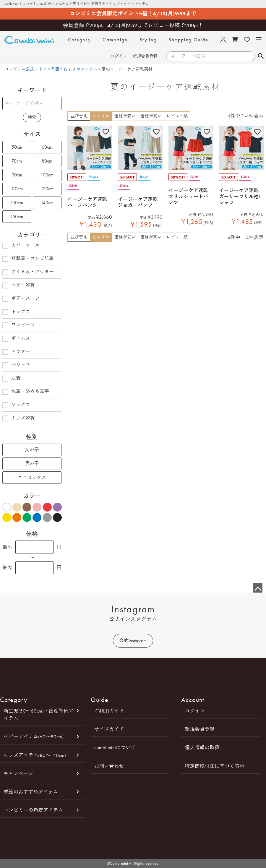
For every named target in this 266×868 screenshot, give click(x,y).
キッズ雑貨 (19, 418)
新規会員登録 (145, 56)
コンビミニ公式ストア (26, 69)
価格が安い (125, 116)
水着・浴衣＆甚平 (26, 392)
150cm (17, 216)
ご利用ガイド (109, 711)
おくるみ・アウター (28, 272)
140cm (47, 203)
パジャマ (16, 365)
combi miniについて (115, 747)
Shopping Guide (188, 40)
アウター (16, 352)
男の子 (32, 464)
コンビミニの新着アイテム (33, 810)
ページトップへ (258, 588)
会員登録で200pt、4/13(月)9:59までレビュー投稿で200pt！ (133, 25)
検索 (261, 56)
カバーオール (21, 246)
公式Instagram (133, 641)
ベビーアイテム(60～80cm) (34, 736)
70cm (17, 161)
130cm (17, 203)
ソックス (16, 405)
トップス (16, 312)
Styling (148, 40)
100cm (47, 175)
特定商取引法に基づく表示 (214, 766)
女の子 (32, 450)
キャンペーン (18, 773)
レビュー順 (177, 116)
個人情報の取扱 (202, 747)
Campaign (115, 40)
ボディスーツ (21, 299)
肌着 (12, 379)
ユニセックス (32, 477)
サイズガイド (109, 729)
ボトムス (16, 339)
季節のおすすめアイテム (74, 69)
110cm (17, 189)
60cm (47, 147)
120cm (47, 189)
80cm (47, 161)
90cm (17, 175)
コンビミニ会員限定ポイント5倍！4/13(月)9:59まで (133, 14)
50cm (17, 147)
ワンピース (19, 325)
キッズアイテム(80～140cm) (35, 755)
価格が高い (151, 116)
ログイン (119, 56)
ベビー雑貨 (19, 285)
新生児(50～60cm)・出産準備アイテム (39, 714)
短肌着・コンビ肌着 (28, 259)
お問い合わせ (109, 766)
